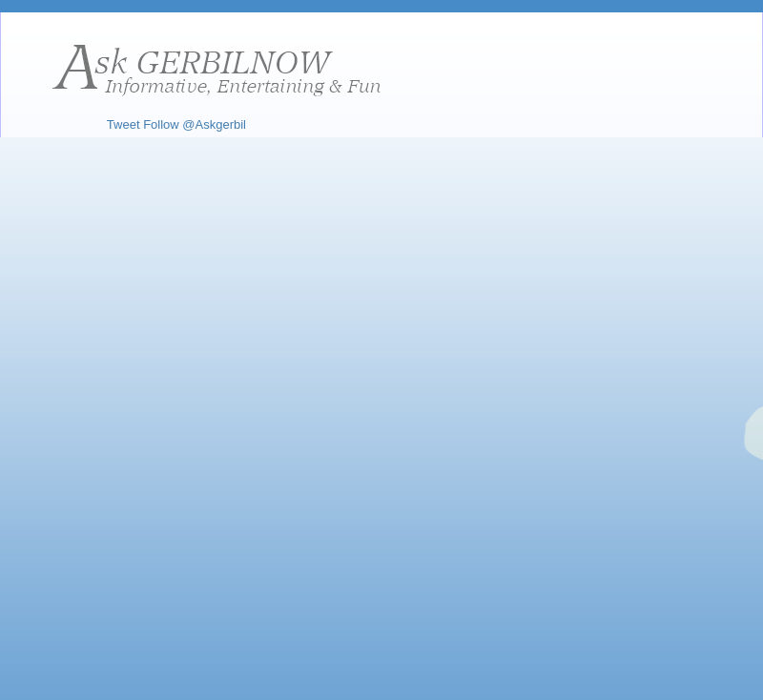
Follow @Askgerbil (195, 124)
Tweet (124, 124)
